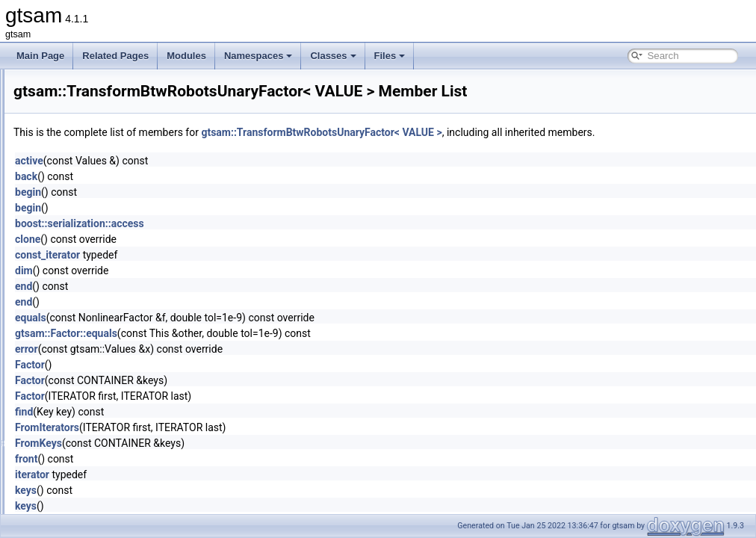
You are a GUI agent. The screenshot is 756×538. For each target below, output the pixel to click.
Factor (217, 381)
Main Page (40, 56)
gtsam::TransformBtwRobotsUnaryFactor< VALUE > (508, 132)
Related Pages (115, 56)
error (213, 365)
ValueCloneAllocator (102, 513)
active (216, 177)
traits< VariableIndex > (106, 250)
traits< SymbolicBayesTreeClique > (131, 102)
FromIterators (234, 444)
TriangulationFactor (100, 398)
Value (72, 496)
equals (217, 334)
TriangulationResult (100, 430)
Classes (333, 56)
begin (215, 208)
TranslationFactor (96, 348)
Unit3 (72, 463)
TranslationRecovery (102, 365)
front (213, 475)
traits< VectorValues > (105, 282)
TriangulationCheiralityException (126, 381)
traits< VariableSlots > (105, 266)
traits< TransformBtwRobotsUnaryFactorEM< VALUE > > (174, 200)
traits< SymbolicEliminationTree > (128, 134)
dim (211, 287)
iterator (219, 491)
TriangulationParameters (110, 414)
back (213, 193)
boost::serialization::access (266, 240)
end (210, 303)
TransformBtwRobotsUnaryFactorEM (134, 315)
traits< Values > (92, 233)
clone (214, 256)
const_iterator (234, 271)
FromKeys (225, 460)
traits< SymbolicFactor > (109, 151)
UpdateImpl (84, 480)
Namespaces (258, 56)
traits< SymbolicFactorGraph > (122, 167)
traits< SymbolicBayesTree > (118, 85)
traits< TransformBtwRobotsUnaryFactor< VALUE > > (167, 184)
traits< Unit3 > (89, 217)
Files (390, 56)
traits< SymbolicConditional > (119, 118)
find (211, 428)
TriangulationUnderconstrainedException (142, 447)
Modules (186, 56)
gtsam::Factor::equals (253, 350)
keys (213, 507)
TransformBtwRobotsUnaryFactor (128, 299)
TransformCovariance (104, 332)
